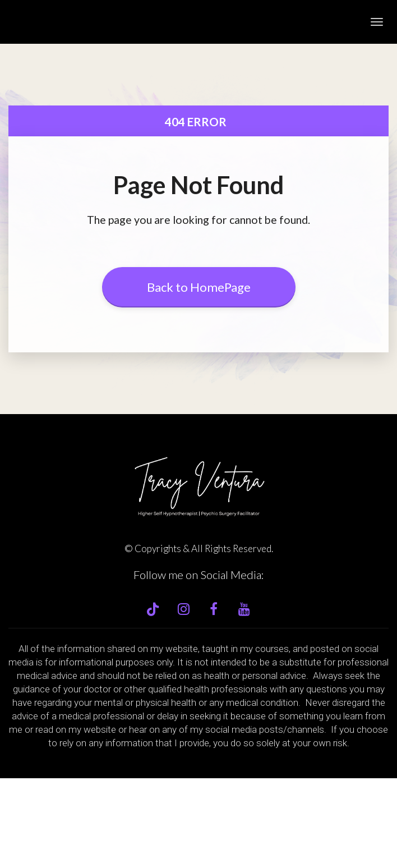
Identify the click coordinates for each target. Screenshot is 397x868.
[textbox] (198, 787)
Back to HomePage (199, 287)
